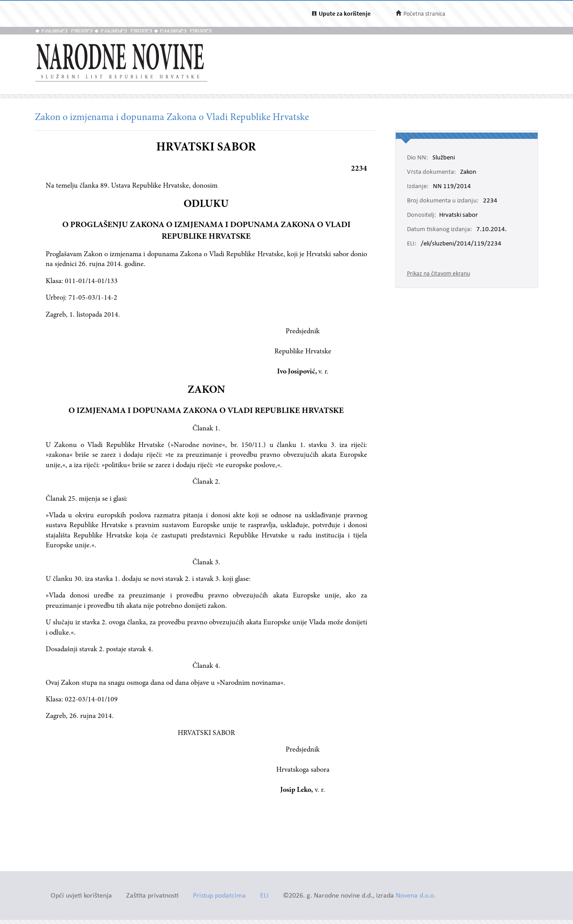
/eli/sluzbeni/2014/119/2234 (461, 244)
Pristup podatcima (219, 896)
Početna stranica (424, 14)
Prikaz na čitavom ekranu (438, 274)
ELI (264, 896)
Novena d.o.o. (416, 896)
